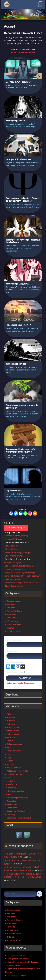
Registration (12, 801)
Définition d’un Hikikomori (18, 82)
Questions (11, 778)
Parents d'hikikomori (15, 611)
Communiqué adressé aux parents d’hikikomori (22, 407)
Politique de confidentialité (17, 771)
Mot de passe (12, 651)
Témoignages (12, 621)
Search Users (12, 804)
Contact (10, 741)
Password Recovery (15, 768)
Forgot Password (14, 751)
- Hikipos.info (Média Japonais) (16, 536)
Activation (11, 717)
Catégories (13, 784)
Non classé (11, 608)
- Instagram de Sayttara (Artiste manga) (20, 573)
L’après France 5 (14, 491)
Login (9, 758)
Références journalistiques (17, 798)
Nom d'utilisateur (14, 640)
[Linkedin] (21, 513)
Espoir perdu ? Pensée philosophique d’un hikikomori (23, 241)
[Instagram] (30, 513)
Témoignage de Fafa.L (16, 121)
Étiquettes (12, 788)
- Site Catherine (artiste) (13, 556)
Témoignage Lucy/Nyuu (17, 284)
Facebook (8, 563)
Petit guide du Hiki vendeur (18, 160)
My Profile (11, 764)
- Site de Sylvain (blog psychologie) (17, 553)
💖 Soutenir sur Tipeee (16, 528)
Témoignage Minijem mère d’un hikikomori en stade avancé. (21, 451)
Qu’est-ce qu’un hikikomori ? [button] (23, 53)
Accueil (10, 714)
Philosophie (11, 614)
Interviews (11, 604)
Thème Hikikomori (14, 624)
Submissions (12, 808)
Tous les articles (13, 631)
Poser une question (16, 791)
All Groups (11, 737)
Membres (11, 761)
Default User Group (14, 744)
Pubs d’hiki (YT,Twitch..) (16, 774)
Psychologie (12, 618)
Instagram (17, 563)
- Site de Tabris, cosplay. (13, 586)
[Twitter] (16, 513)
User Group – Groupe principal (19, 818)
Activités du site (13, 727)
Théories (10, 628)
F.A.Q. (9, 747)
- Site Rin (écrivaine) (12, 549)
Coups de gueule (13, 601)
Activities (12, 781)
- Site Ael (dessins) (11, 546)
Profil (10, 794)
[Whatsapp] (25, 513)
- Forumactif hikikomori (13, 539)
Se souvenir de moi (15, 672)
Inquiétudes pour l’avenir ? (18, 325)
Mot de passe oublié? (15, 683)
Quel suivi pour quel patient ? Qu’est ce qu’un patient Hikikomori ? (23, 200)
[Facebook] (11, 513)
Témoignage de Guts (16, 364)
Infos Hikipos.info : (20, 846)
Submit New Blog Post (16, 811)
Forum (9, 754)
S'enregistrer (29, 683)
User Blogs (11, 814)
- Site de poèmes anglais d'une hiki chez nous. (22, 583)
